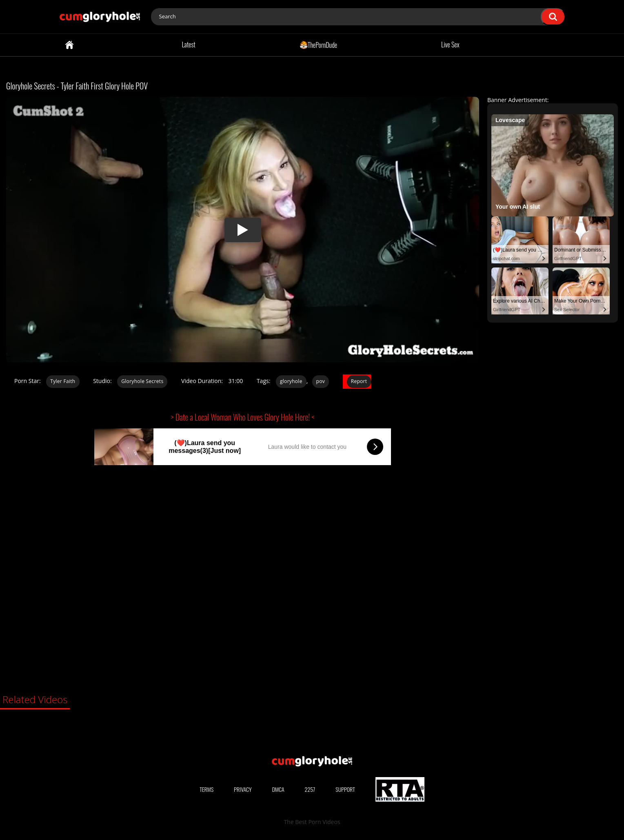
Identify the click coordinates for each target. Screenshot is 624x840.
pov (321, 381)
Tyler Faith (63, 381)
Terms (207, 789)
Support (345, 789)
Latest (188, 45)
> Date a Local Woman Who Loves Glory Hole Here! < (243, 417)
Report (359, 381)
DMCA (278, 789)
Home (69, 45)
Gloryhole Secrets (142, 381)
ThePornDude (319, 45)
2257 (310, 789)
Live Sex (450, 45)
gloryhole (291, 381)
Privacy (243, 789)
